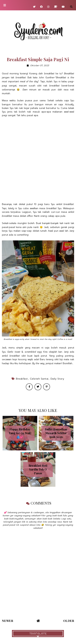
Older (69, 621)
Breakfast (22, 379)
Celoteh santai (39, 379)
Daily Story (57, 379)
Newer (8, 621)
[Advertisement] (38, 160)
